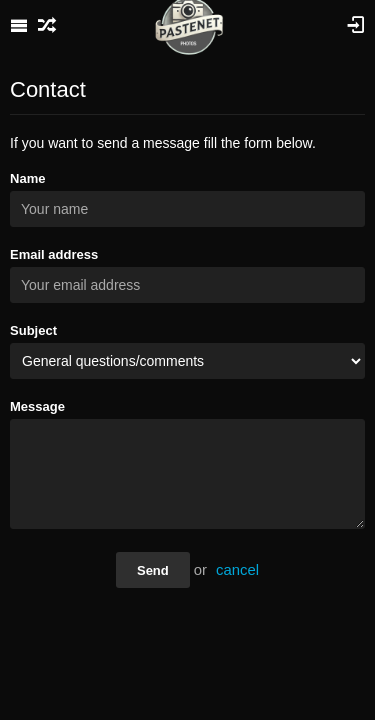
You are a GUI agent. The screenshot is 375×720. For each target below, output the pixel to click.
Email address (54, 254)
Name (27, 178)
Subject (33, 330)
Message (37, 406)
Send (153, 570)
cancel (237, 570)
